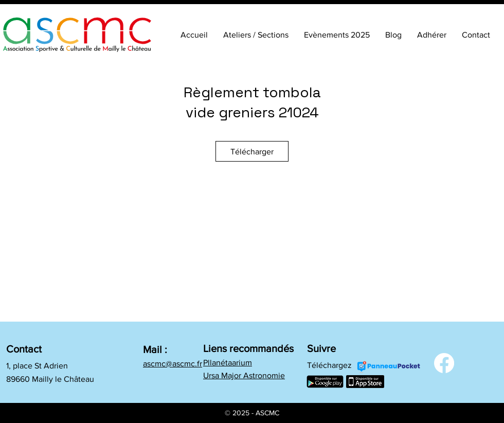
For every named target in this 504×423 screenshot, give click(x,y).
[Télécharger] (252, 151)
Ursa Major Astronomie (244, 375)
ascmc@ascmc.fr (173, 364)
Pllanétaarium (228, 363)
